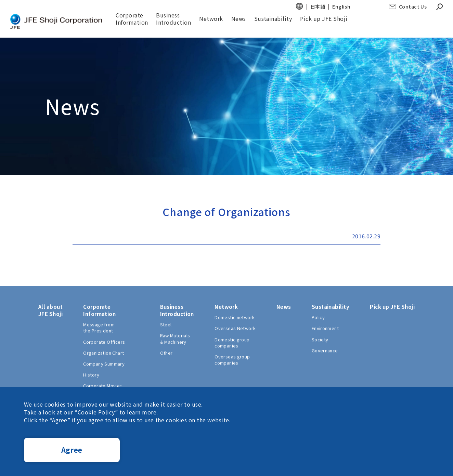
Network (212, 18)
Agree (72, 450)
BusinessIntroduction (174, 19)
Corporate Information (132, 19)
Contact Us (413, 7)
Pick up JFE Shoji (324, 18)
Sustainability (274, 18)
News (239, 18)
